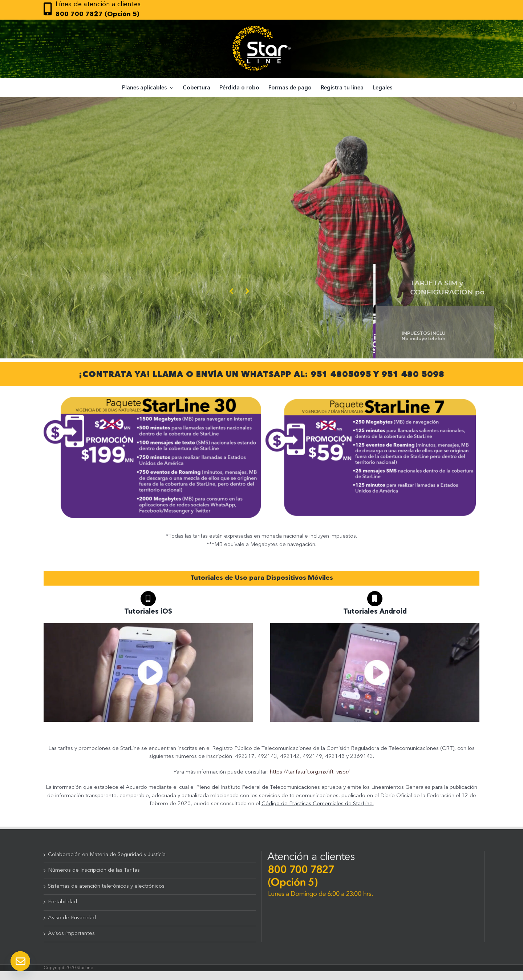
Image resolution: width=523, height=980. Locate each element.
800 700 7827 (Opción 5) (97, 14)
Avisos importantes (71, 934)
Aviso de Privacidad (72, 918)
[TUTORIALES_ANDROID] (375, 626)
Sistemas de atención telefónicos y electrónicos (106, 886)
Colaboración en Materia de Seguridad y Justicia (107, 855)
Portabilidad (62, 902)
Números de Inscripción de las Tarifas (94, 870)
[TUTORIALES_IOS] (148, 626)
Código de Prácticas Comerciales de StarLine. (318, 804)
